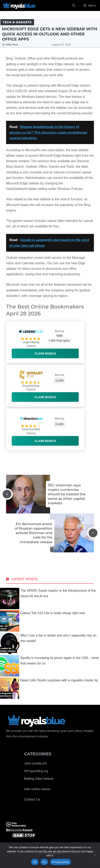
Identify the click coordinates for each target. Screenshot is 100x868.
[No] (95, 855)
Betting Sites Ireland (39, 779)
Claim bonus (45, 353)
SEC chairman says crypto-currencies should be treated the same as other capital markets (67, 494)
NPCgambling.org (36, 771)
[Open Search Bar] (74, 6)
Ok (35, 862)
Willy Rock (12, 45)
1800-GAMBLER (35, 763)
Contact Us (32, 799)
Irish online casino (37, 789)
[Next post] (93, 533)
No (44, 862)
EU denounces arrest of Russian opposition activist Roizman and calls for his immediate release (33, 533)
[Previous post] (7, 494)
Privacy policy (61, 862)
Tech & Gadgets (17, 22)
